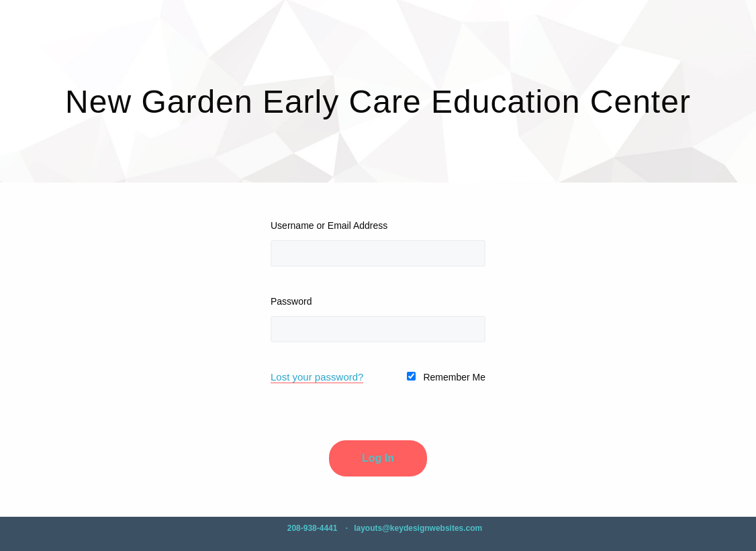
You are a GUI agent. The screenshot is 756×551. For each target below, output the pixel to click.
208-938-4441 (313, 528)
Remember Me (446, 377)
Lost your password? (317, 377)
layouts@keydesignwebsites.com (418, 528)
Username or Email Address (329, 226)
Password (291, 301)
